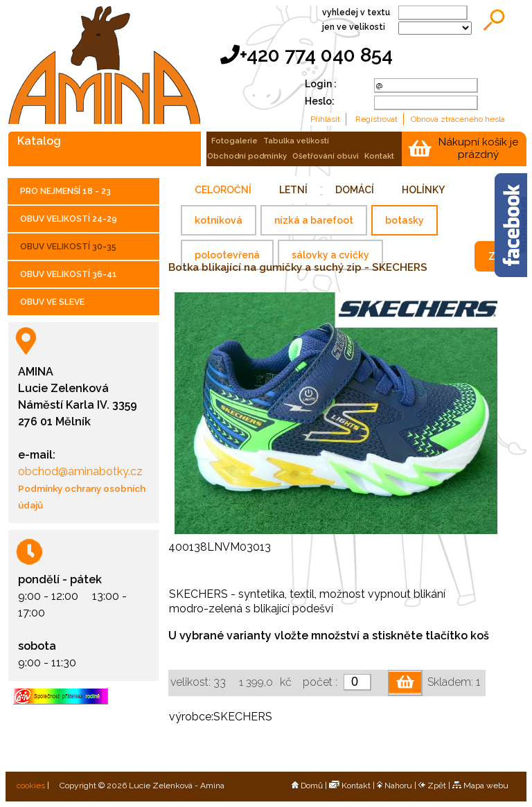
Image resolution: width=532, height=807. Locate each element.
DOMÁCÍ (355, 190)
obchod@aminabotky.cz (80, 471)
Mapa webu (480, 786)
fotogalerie (234, 141)
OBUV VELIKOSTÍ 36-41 (69, 274)
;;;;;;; (435, 28)
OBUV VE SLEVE (52, 302)
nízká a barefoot (314, 220)
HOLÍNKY (423, 190)
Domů (307, 786)
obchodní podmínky (247, 156)
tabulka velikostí (296, 141)
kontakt (379, 156)
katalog (39, 141)
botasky (405, 220)
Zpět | (435, 786)
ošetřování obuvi (326, 156)
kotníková (219, 220)
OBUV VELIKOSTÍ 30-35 (68, 247)
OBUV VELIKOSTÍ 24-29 (69, 219)
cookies (30, 786)
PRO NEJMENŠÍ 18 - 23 (65, 191)
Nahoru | (398, 786)
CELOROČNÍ (223, 190)
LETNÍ (293, 190)
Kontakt (350, 786)
